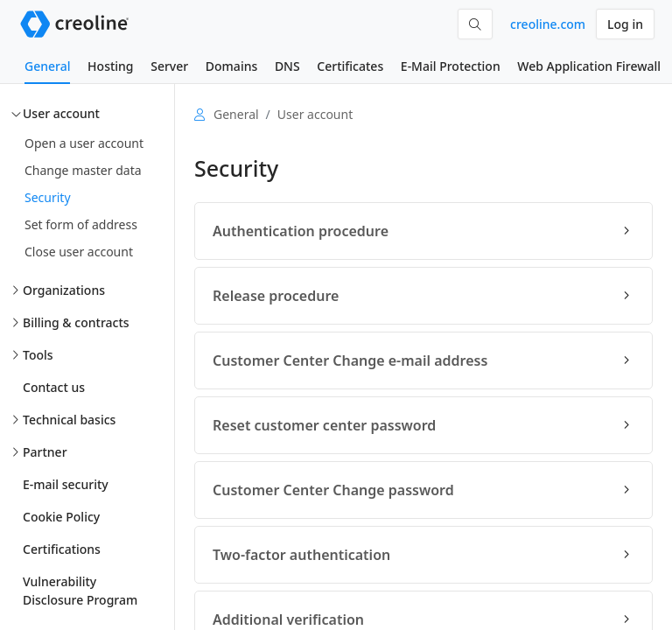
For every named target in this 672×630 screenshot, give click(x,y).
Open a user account (84, 143)
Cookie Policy (61, 517)
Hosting (110, 66)
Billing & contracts (76, 322)
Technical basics (69, 420)
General (47, 66)
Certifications (62, 549)
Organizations (64, 290)
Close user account (79, 252)
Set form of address (81, 224)
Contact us (54, 387)
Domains (231, 66)
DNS (287, 66)
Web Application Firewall (589, 66)
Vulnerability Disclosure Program (80, 591)
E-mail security (66, 484)
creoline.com (548, 24)
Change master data (83, 170)
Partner (45, 452)
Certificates (350, 66)
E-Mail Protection (451, 66)
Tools (38, 355)
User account (61, 113)
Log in (625, 24)
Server (169, 66)
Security (48, 197)
